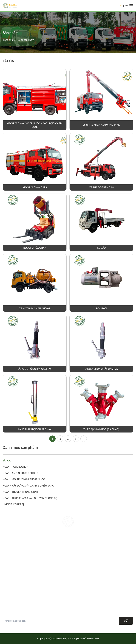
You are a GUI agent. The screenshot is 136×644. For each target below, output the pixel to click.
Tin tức (6, 599)
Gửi (126, 621)
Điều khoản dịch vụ (79, 599)
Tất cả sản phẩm (26, 40)
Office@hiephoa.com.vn (92, 567)
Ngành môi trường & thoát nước (24, 479)
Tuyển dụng (9, 605)
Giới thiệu (8, 586)
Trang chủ (8, 40)
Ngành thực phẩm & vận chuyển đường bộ (30, 498)
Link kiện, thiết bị (13, 504)
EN (126, 6)
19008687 (87, 560)
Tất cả (7, 461)
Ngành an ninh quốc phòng (20, 473)
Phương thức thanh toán (82, 605)
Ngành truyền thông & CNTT (21, 492)
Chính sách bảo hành (81, 580)
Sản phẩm (8, 593)
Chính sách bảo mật (80, 586)
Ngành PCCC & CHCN (16, 467)
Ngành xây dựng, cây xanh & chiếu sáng (29, 486)
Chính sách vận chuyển (82, 593)
